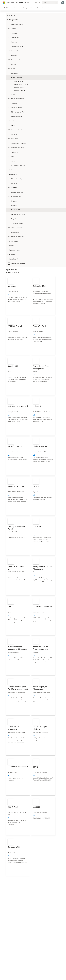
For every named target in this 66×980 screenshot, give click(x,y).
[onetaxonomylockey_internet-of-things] (9, 107)
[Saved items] (36, 3)
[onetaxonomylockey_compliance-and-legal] (9, 46)
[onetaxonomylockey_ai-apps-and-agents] (9, 24)
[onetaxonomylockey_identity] (9, 94)
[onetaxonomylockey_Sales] (9, 156)
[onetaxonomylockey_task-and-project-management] (9, 165)
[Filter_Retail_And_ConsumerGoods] (9, 228)
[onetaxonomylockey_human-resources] (9, 77)
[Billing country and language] (50, 3)
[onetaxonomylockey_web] (9, 170)
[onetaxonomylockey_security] (9, 161)
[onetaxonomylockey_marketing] (9, 121)
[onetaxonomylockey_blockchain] (9, 33)
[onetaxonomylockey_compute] (9, 99)
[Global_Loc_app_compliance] (7, 259)
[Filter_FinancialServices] (9, 196)
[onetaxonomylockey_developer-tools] (9, 60)
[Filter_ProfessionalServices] (9, 223)
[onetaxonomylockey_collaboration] (9, 37)
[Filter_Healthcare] (9, 205)
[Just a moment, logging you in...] (63, 3)
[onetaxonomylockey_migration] (9, 134)
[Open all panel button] (6, 8)
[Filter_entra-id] (9, 130)
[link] (18, 296)
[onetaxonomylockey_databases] (9, 55)
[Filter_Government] (9, 201)
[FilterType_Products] (7, 15)
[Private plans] (40, 3)
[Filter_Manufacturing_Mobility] (9, 214)
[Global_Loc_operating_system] (7, 250)
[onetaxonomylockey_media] (9, 125)
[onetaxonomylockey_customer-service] (9, 51)
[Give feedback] (28, 3)
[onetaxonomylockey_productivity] (9, 152)
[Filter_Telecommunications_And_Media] (9, 237)
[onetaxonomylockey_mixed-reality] (9, 139)
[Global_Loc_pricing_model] (7, 241)
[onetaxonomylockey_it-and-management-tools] (9, 112)
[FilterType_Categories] (7, 20)
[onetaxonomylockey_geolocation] (9, 73)
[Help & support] (32, 3)
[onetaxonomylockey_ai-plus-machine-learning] (9, 116)
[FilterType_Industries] (7, 174)
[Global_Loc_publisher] (7, 254)
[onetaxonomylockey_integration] (9, 103)
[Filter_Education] (9, 188)
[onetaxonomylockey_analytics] (9, 29)
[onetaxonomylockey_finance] (9, 69)
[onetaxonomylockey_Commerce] (9, 42)
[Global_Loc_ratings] (7, 245)
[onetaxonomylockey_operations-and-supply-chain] (9, 148)
